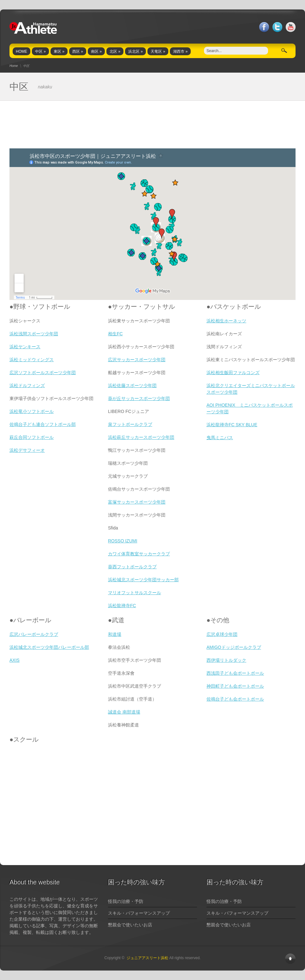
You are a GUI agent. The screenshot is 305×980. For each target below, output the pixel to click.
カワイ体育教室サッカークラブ (139, 554)
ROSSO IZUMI (123, 541)
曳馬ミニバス (220, 438)
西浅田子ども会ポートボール (235, 673)
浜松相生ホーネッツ (226, 321)
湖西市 (180, 51)
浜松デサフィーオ (27, 450)
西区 (78, 51)
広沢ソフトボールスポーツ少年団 (43, 373)
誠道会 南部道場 (124, 712)
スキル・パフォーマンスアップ (139, 913)
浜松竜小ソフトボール (32, 411)
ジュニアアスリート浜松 (147, 958)
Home (14, 66)
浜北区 (135, 51)
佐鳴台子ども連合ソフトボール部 (43, 424)
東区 (59, 51)
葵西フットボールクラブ (132, 567)
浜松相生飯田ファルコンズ (233, 373)
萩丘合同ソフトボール (32, 437)
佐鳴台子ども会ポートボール (235, 699)
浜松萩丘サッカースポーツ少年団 (141, 437)
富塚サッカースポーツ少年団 (137, 502)
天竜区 (158, 51)
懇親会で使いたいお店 (130, 925)
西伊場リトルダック (226, 660)
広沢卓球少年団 (222, 634)
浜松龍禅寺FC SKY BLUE (232, 425)
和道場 (115, 634)
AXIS (15, 660)
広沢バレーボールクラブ (34, 634)
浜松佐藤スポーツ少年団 (132, 385)
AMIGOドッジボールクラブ (234, 647)
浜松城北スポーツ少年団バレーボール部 (49, 647)
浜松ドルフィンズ (27, 385)
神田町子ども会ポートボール (235, 686)
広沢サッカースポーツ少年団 (137, 360)
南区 (96, 51)
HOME (21, 51)
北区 (115, 51)
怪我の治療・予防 (126, 901)
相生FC (115, 334)
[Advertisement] (152, 125)
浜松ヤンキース (25, 347)
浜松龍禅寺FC (122, 606)
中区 (40, 51)
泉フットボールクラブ (130, 424)
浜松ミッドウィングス (32, 360)
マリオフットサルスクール (135, 593)
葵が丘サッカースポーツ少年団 (139, 398)
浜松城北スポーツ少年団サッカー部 (143, 580)
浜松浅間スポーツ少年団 (34, 334)
